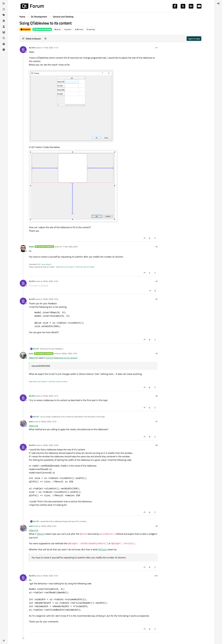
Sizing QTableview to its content (61, 358)
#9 (157, 526)
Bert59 (32, 48)
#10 (156, 576)
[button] (4, 641)
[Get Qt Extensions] (4, 44)
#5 (157, 353)
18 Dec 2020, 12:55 (69, 353)
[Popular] (4, 21)
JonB (31, 421)
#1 (157, 48)
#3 (157, 281)
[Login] (218, 3)
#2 (157, 247)
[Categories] (4, 3)
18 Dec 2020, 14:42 (49, 526)
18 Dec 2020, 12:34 (51, 281)
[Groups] (4, 32)
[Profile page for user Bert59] (23, 50)
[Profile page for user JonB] (23, 424)
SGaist (32, 247)
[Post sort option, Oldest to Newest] (31, 39)
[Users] (4, 27)
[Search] (4, 38)
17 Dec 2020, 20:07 (70, 247)
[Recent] (4, 9)
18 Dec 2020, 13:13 (51, 396)
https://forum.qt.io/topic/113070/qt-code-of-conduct (75, 267)
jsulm (31, 353)
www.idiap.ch (46, 264)
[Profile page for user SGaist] (23, 249)
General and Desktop (42, 29)
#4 (157, 299)
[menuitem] (218, 3)
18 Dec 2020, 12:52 (51, 299)
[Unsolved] (4, 50)
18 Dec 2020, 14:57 (51, 576)
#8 (157, 445)
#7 (157, 421)
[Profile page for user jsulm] (23, 355)
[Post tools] (155, 238)
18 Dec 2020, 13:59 (51, 445)
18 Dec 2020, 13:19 (49, 421)
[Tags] (4, 15)
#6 (157, 396)
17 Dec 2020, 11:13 (51, 48)
